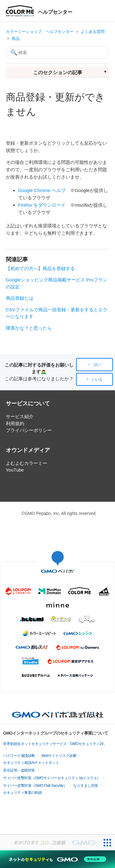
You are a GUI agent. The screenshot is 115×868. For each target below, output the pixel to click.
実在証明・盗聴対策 (19, 770)
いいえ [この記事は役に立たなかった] (97, 379)
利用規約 (15, 423)
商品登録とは (20, 298)
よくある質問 (93, 32)
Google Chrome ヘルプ (42, 190)
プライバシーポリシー (29, 430)
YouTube (15, 470)
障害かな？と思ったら (29, 328)
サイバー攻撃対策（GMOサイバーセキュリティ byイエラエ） (52, 778)
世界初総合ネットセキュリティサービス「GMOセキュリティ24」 (55, 744)
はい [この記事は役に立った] (97, 364)
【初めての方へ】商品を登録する (40, 268)
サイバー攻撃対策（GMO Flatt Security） (35, 786)
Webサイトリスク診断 (59, 756)
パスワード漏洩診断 (19, 756)
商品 (16, 39)
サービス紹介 (20, 416)
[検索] (58, 52)
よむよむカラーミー (27, 463)
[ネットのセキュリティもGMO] (57, 859)
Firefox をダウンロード (42, 205)
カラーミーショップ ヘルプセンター (40, 32)
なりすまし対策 (86, 786)
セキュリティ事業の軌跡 (23, 793)
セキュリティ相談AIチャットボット (31, 763)
